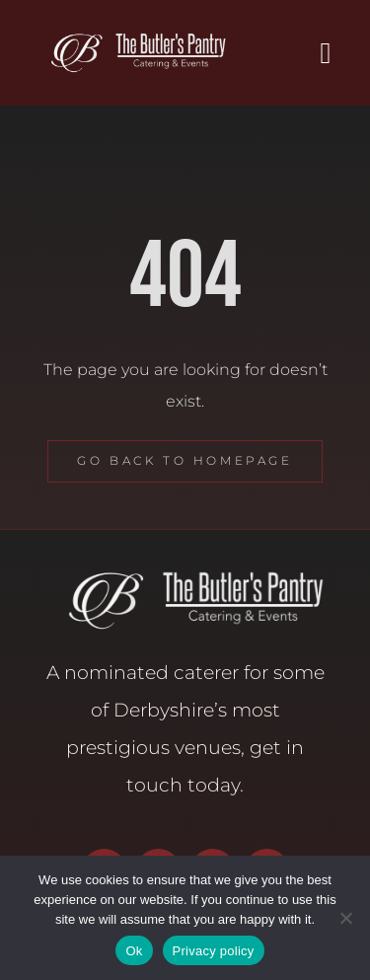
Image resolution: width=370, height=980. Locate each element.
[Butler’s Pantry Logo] (131, 37)
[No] (345, 918)
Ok (134, 951)
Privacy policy (214, 951)
